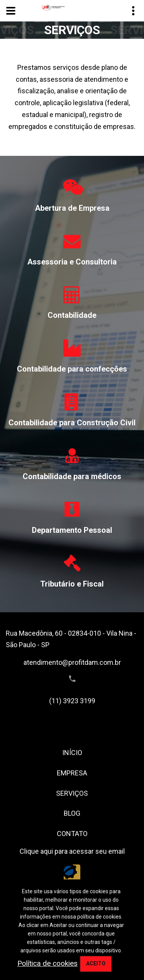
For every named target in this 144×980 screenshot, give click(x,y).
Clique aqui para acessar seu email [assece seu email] (72, 851)
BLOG (72, 813)
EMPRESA (72, 773)
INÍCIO (72, 753)
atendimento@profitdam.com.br (72, 662)
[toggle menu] (11, 11)
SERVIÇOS (72, 793)
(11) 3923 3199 (72, 701)
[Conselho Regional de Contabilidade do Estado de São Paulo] (72, 878)
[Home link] (53, 7)
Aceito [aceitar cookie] (96, 963)
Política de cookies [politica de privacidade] (47, 963)
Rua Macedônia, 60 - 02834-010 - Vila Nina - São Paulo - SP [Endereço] (71, 639)
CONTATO (72, 834)
